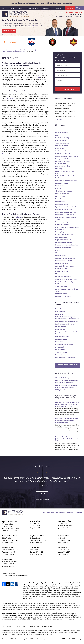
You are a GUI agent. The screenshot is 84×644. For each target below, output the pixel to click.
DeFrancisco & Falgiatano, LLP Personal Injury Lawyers (30, 639)
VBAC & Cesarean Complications (66, 358)
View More (59, 119)
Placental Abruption (62, 269)
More (81, 8)
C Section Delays (61, 140)
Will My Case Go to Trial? (63, 390)
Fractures (58, 188)
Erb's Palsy (59, 169)
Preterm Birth (60, 347)
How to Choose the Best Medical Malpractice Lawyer (68, 365)
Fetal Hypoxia (60, 186)
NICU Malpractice (61, 237)
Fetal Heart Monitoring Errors (65, 324)
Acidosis (58, 130)
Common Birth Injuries (63, 154)
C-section (5, 154)
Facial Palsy (59, 314)
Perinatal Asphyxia (61, 263)
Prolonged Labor (61, 350)
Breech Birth (59, 309)
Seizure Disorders (61, 294)
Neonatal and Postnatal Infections (67, 245)
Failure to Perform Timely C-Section (67, 321)
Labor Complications (62, 337)
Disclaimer (51, 513)
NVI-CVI (58, 250)
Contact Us (70, 8)
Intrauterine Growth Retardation (66, 212)
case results (6, 27)
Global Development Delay (64, 191)
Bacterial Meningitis (62, 132)
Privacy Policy (61, 513)
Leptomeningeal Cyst (62, 222)
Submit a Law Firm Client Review (42, 499)
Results (21, 8)
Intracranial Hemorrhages (64, 209)
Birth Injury (11, 576)
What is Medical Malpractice (64, 378)
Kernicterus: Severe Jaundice (65, 215)
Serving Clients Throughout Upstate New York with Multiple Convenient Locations (42, 3)
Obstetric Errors (60, 256)
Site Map (70, 513)
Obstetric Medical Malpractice (65, 258)
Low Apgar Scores (61, 339)
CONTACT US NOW (9, 31)
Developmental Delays (63, 166)
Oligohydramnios (61, 253)
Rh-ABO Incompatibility (63, 277)
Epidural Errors (60, 312)
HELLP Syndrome (61, 196)
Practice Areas (59, 8)
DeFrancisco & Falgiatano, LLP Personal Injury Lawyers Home (16, 14)
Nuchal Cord (59, 342)
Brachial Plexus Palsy (62, 138)
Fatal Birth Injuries (61, 183)
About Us (12, 8)
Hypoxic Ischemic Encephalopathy (66, 207)
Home (4, 8)
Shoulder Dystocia (61, 352)
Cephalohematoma (62, 146)
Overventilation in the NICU (64, 261)
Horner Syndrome (61, 199)
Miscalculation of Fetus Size (64, 234)
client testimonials (34, 25)
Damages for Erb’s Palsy (63, 159)
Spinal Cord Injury (61, 286)
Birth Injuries (47, 8)
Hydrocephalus (60, 202)
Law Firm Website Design (72, 639)
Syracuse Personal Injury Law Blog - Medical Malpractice (66, 397)
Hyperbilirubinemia (62, 204)
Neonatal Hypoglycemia (63, 248)
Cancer (20, 576)
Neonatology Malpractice (64, 242)
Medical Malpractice (33, 8)
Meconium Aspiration (62, 225)
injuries (19, 217)
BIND (57, 135)
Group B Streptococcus (63, 194)
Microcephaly (60, 232)
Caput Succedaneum (62, 143)
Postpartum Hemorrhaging (64, 344)
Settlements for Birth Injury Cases (66, 279)
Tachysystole (60, 355)
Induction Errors (61, 329)
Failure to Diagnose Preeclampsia (66, 181)
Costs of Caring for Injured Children (67, 156)
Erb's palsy (10, 98)
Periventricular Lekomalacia (65, 266)
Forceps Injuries (60, 327)
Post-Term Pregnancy (62, 271)
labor (38, 77)
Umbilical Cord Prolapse (63, 296)
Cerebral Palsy (60, 148)
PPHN (57, 274)
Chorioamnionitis (61, 151)
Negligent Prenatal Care (63, 240)
